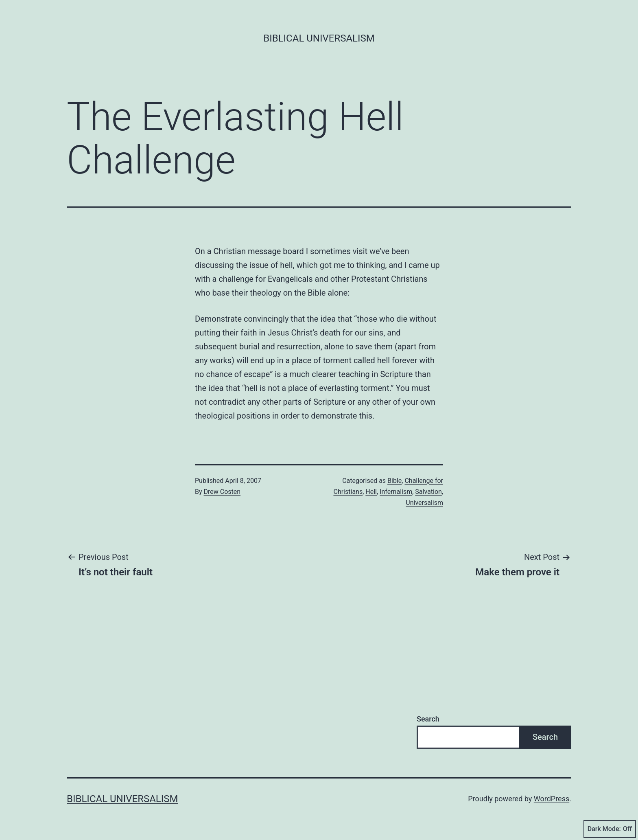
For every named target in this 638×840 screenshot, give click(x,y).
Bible (394, 481)
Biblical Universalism (319, 38)
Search (428, 719)
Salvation (428, 492)
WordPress (552, 799)
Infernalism (396, 492)
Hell (371, 492)
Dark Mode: (610, 829)
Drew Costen (222, 492)
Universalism (424, 503)
